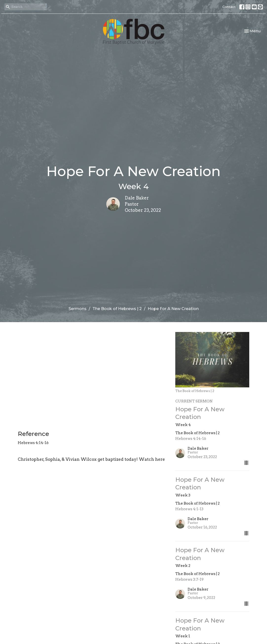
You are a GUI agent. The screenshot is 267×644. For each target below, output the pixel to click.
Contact (229, 7)
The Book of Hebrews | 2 (117, 309)
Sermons (78, 309)
